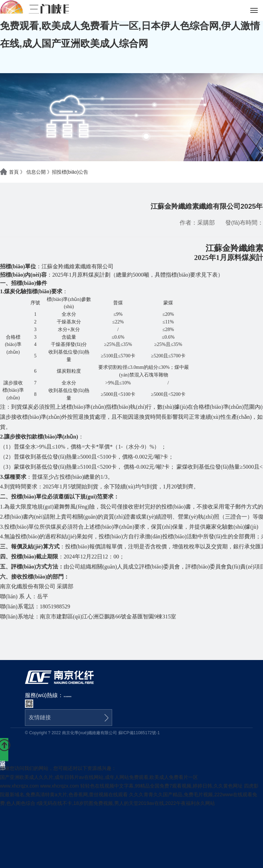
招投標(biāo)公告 (70, 172)
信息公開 (36, 172)
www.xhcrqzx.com (19, 786)
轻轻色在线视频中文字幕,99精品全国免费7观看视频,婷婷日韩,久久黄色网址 (161, 786)
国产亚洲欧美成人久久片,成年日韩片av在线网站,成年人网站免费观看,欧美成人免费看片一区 (99, 777)
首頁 (14, 172)
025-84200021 (68, 697)
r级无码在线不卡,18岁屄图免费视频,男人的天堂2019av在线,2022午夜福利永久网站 (126, 803)
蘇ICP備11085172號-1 (139, 733)
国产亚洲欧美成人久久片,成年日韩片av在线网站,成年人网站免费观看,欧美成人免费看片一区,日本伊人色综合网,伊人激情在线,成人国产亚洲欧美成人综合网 (130, 26)
